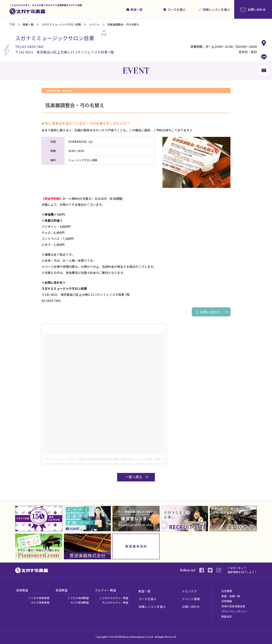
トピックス (189, 591)
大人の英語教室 (80, 602)
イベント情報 (191, 599)
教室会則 (227, 616)
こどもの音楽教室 (39, 598)
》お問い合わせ (208, 312)
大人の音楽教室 (40, 602)
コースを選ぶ (177, 9)
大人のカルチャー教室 (115, 602)
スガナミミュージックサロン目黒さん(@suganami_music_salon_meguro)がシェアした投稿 (98, 459)
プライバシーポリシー (235, 611)
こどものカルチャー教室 (114, 598)
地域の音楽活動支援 (233, 606)
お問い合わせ (191, 607)
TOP (12, 24)
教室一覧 (137, 9)
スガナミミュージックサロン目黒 (61, 24)
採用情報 (227, 601)
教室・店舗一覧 (231, 596)
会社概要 (227, 591)
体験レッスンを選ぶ (216, 9)
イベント (94, 24)
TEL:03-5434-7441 (29, 46)
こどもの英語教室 (78, 598)
